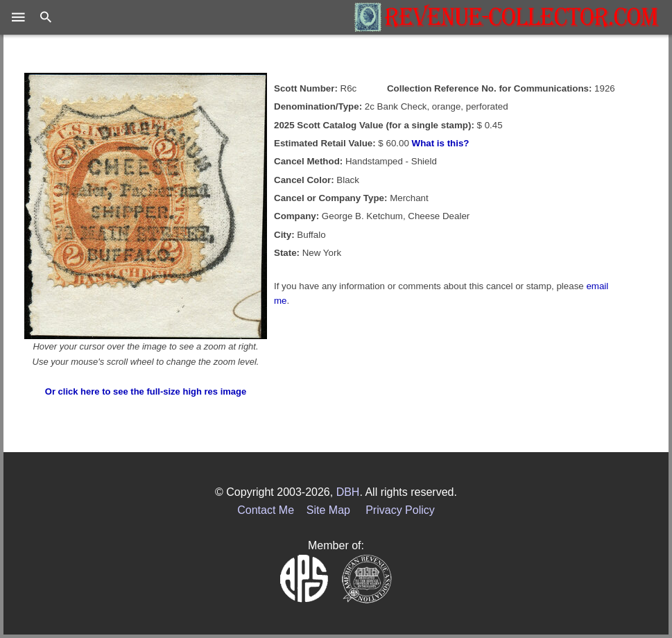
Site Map (328, 510)
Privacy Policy (400, 510)
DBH (348, 492)
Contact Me (266, 510)
